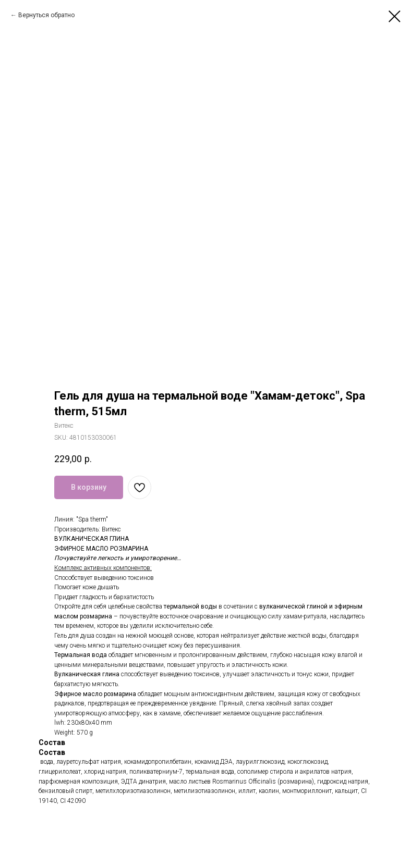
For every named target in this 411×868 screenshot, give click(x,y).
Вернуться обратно (46, 15)
